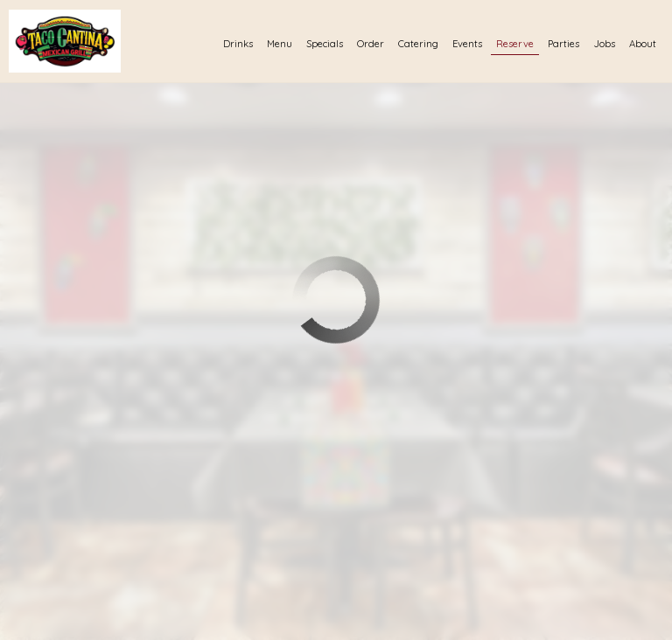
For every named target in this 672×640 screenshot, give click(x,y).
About (643, 44)
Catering (418, 44)
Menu (280, 44)
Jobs (604, 44)
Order (371, 44)
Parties (563, 44)
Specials (325, 44)
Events (467, 44)
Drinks (238, 44)
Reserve (515, 44)
